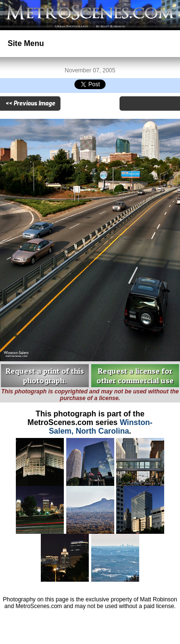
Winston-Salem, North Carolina (101, 427)
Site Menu (26, 43)
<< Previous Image (30, 103)
